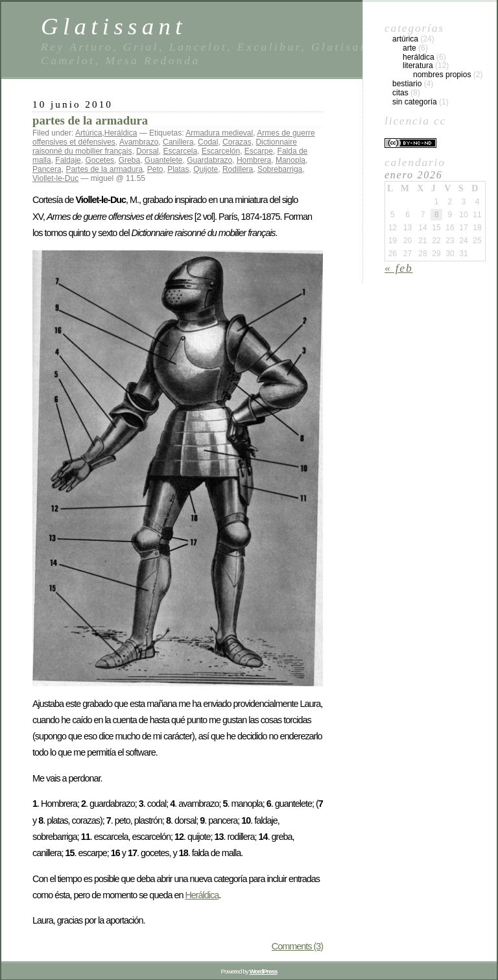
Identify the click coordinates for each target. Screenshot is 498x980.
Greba (129, 160)
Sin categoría (415, 102)
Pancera (47, 169)
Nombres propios (442, 75)
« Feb (399, 268)
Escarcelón (221, 151)
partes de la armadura (90, 120)
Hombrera (254, 160)
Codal (208, 142)
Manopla (290, 160)
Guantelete (164, 160)
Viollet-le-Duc (55, 178)
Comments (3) (297, 946)
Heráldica (121, 133)
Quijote (206, 169)
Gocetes (100, 160)
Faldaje (68, 160)
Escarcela (180, 151)
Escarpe (259, 151)
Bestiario (407, 84)
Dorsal (148, 151)
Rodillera (238, 169)
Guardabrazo (209, 160)
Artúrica (89, 133)
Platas (178, 169)
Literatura (418, 66)
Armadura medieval (219, 133)
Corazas (237, 142)
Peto (155, 169)
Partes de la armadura (104, 169)
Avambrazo (139, 142)
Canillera (178, 142)
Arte (409, 48)
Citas (400, 93)
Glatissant (114, 26)
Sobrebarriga (280, 169)
